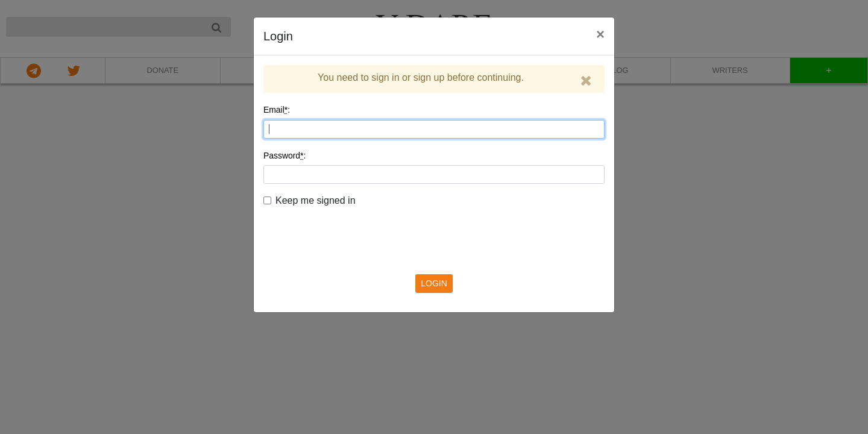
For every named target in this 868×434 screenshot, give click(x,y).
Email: (277, 110)
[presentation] (434, 231)
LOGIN (434, 283)
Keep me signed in (316, 200)
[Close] (586, 80)
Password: (285, 156)
